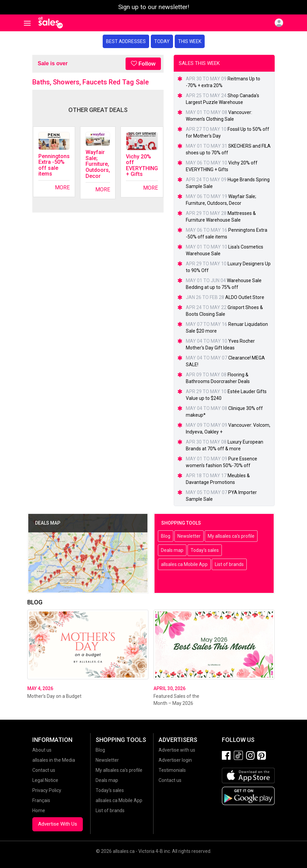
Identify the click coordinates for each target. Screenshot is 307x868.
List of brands (229, 564)
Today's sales (205, 550)
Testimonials (172, 770)
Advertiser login (175, 760)
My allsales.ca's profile (231, 536)
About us (42, 750)
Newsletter (189, 536)
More (62, 187)
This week (190, 41)
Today (162, 41)
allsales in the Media (54, 760)
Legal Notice (45, 780)
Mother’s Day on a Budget (54, 696)
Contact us (44, 770)
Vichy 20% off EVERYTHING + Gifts (142, 165)
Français (41, 800)
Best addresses (126, 41)
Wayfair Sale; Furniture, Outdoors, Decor (98, 164)
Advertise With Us (58, 824)
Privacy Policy (47, 790)
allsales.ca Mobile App (184, 564)
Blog (166, 536)
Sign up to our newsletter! (154, 7)
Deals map (172, 550)
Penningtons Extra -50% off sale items (54, 165)
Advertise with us (177, 750)
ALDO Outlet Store (245, 297)
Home (39, 810)
